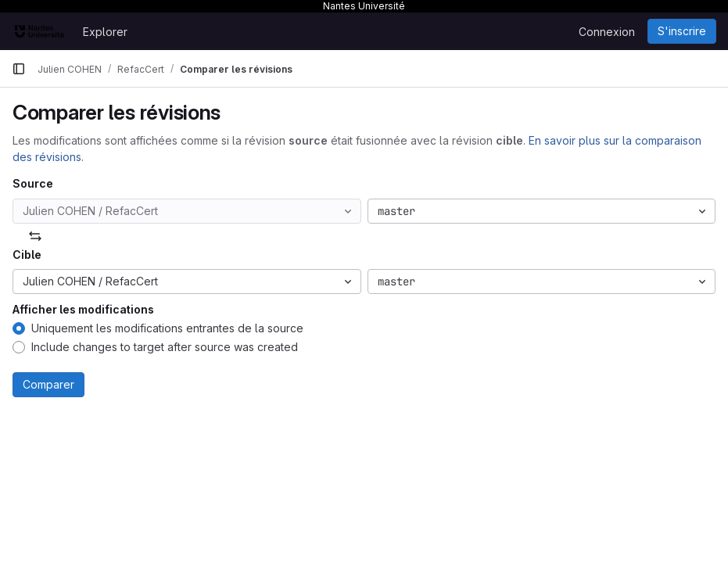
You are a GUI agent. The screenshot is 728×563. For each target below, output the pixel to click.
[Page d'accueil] (39, 31)
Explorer (105, 32)
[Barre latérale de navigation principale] (19, 69)
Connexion (607, 32)
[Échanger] (35, 236)
